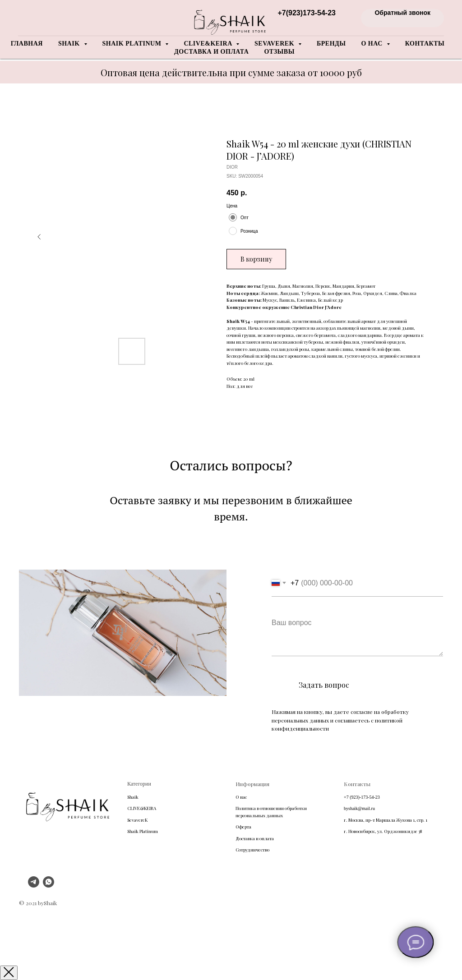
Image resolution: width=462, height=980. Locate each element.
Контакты (425, 44)
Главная (27, 44)
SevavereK (137, 820)
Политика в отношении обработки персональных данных (271, 812)
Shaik (133, 797)
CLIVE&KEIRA (142, 808)
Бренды (331, 44)
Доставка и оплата (211, 52)
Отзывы (279, 52)
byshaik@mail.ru (359, 808)
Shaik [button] (70, 44)
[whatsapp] (49, 885)
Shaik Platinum (143, 831)
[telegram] (34, 885)
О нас (241, 797)
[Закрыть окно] (9, 973)
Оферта (243, 827)
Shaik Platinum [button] (133, 44)
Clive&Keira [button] (209, 44)
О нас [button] (372, 44)
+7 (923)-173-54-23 (362, 797)
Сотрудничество (252, 850)
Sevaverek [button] (275, 44)
